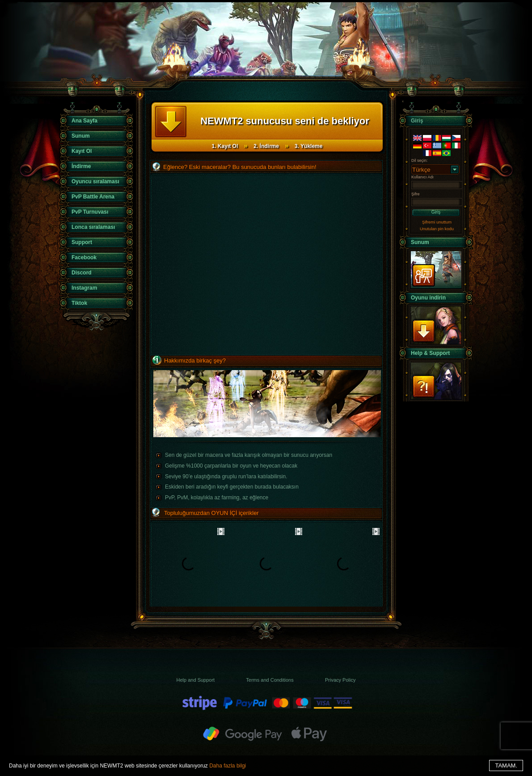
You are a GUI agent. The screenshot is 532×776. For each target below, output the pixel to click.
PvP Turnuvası (90, 212)
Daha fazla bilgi (228, 766)
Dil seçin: (420, 160)
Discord (82, 273)
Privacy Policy (340, 680)
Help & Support (430, 353)
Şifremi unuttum (437, 222)
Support (82, 242)
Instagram (84, 288)
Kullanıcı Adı (422, 177)
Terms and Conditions (270, 680)
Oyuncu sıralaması (95, 181)
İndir (436, 325)
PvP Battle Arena (93, 197)
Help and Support (196, 680)
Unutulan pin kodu (437, 229)
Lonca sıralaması (93, 227)
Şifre (416, 194)
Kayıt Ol (82, 151)
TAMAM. (506, 765)
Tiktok (79, 303)
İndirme (81, 166)
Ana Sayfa (84, 121)
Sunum (81, 136)
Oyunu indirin (428, 298)
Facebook (84, 257)
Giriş (436, 212)
